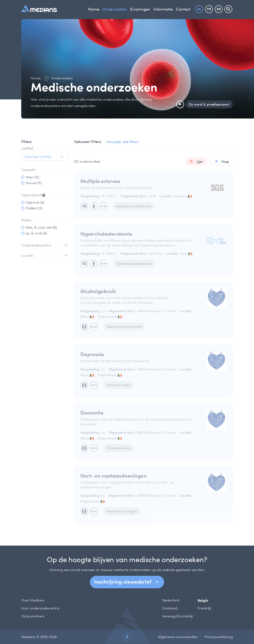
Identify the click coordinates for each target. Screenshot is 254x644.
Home (94, 9)
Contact (183, 9)
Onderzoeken (115, 9)
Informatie (163, 9)
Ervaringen (140, 9)
